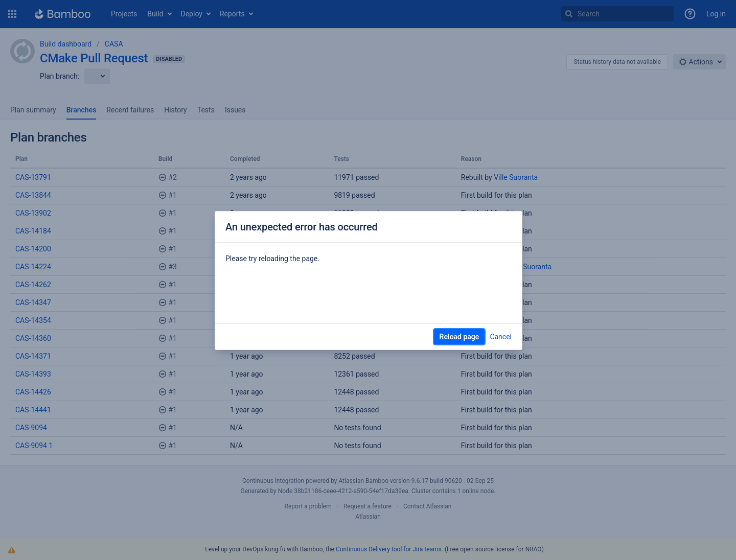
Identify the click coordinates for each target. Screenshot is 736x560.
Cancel (501, 337)
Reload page (459, 337)
